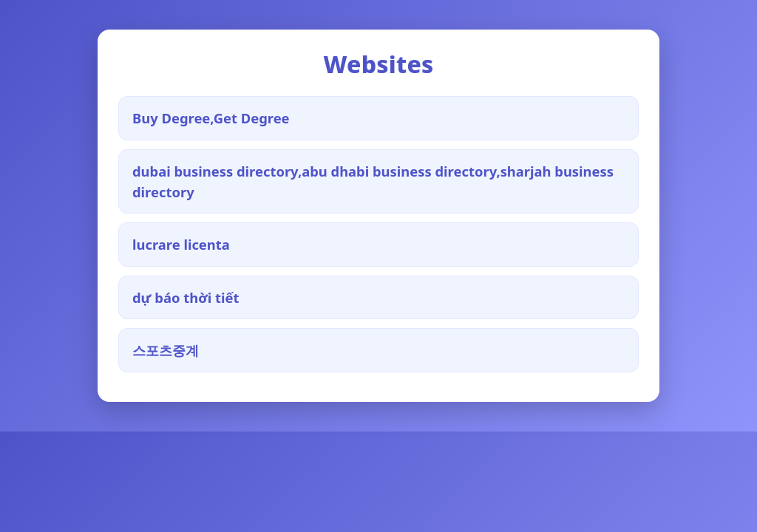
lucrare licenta (181, 244)
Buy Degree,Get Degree (211, 118)
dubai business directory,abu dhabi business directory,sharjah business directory (373, 181)
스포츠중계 (166, 350)
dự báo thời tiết (186, 297)
